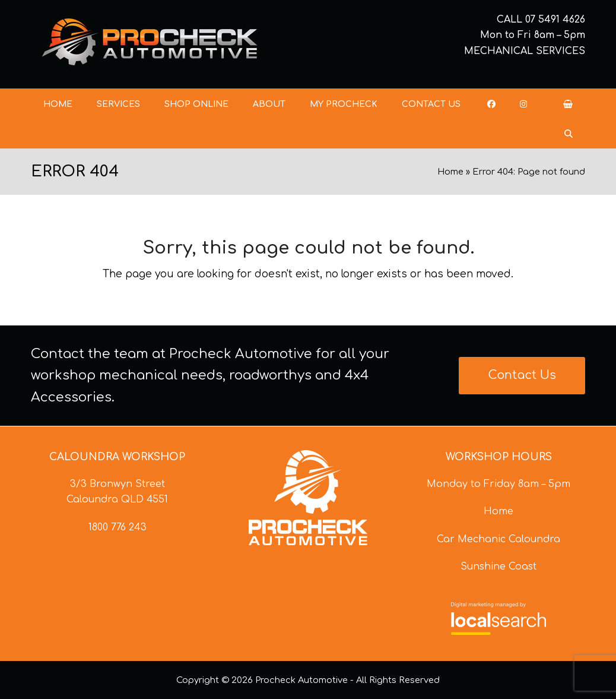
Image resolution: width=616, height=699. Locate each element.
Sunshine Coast (498, 567)
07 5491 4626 (555, 20)
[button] (568, 104)
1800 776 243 (118, 527)
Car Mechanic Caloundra (498, 539)
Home (450, 172)
